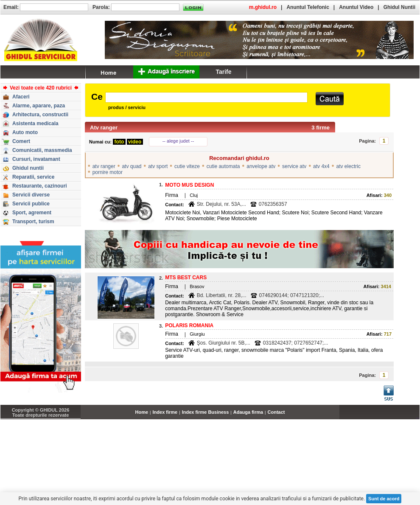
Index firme (165, 412)
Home (142, 412)
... (418, 417)
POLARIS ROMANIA (189, 325)
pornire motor (108, 172)
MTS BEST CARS (186, 278)
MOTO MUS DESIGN (189, 185)
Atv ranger (104, 128)
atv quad (132, 166)
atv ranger (104, 166)
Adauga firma (248, 412)
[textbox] (206, 97)
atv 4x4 (321, 166)
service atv (294, 166)
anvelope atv (261, 166)
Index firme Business (206, 412)
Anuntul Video (356, 7)
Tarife (223, 72)
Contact (276, 412)
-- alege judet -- (178, 141)
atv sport (158, 166)
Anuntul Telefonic (308, 7)
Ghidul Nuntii (399, 7)
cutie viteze (187, 166)
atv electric (349, 166)
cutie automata (223, 166)
